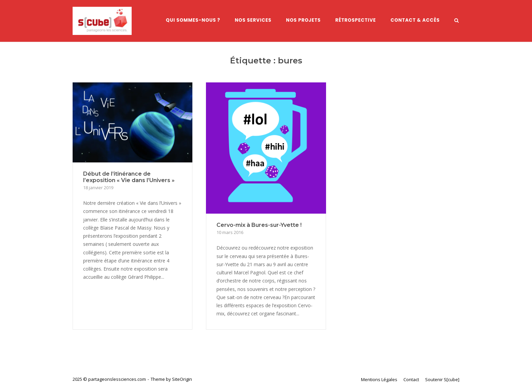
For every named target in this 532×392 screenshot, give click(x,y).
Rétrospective (356, 20)
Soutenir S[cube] (442, 379)
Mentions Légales (379, 379)
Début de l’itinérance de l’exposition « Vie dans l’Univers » (129, 177)
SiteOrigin (182, 379)
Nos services (253, 20)
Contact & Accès (415, 20)
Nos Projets (303, 20)
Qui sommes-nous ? (193, 20)
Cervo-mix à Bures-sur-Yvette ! (259, 225)
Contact (411, 379)
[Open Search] (457, 21)
